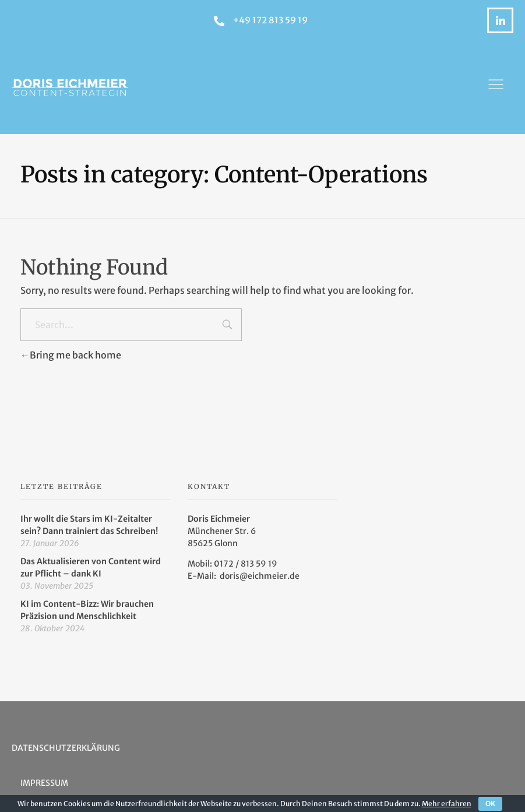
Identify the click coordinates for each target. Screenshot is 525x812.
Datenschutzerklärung (66, 748)
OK (490, 804)
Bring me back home (71, 355)
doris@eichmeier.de (260, 576)
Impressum (44, 783)
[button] (496, 87)
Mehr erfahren (447, 804)
